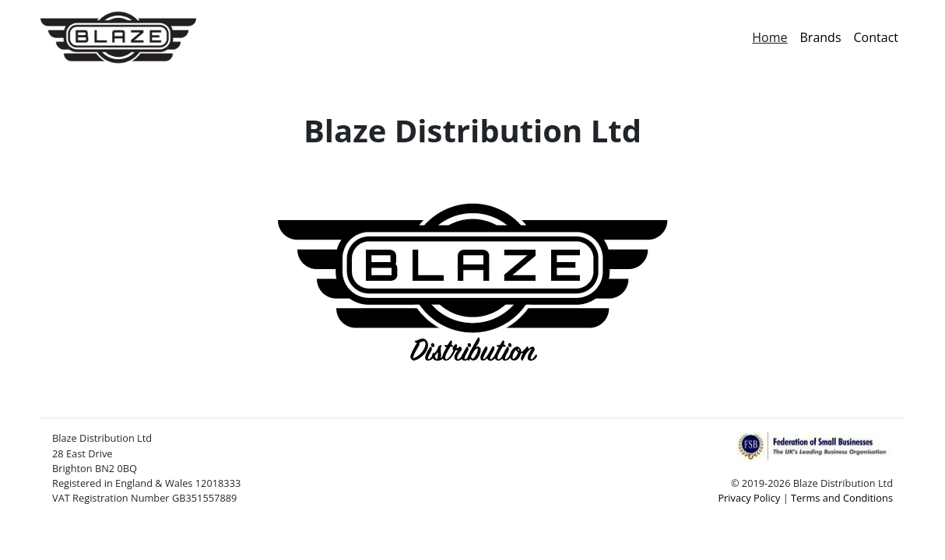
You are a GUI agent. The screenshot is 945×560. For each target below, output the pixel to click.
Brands (821, 37)
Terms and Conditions (842, 498)
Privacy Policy (749, 498)
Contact (876, 37)
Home (773, 37)
